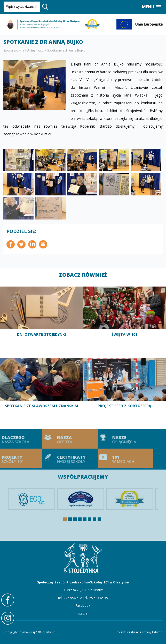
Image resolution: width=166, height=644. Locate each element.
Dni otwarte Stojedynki (42, 322)
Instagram (83, 613)
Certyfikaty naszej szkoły (58, 458)
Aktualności (36, 50)
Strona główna (14, 50)
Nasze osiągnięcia (113, 439)
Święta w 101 (125, 322)
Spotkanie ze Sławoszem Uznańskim (42, 393)
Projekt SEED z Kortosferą (125, 393)
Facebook (83, 606)
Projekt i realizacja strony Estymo (139, 632)
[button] (151, 7)
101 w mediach (113, 458)
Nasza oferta (58, 439)
